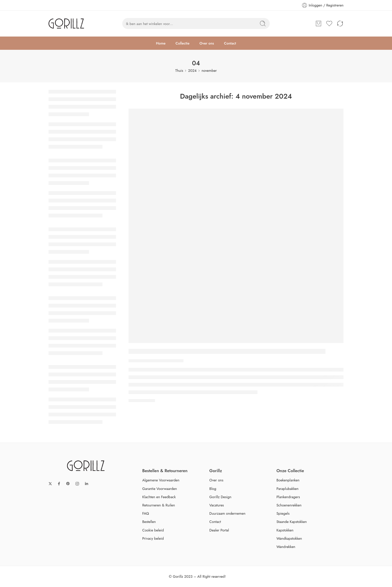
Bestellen (149, 522)
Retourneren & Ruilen (159, 505)
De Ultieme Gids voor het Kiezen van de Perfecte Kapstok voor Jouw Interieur (227, 352)
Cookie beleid (153, 530)
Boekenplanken (288, 480)
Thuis (179, 70)
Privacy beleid (153, 538)
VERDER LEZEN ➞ (142, 400)
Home (161, 43)
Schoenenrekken (289, 505)
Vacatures (216, 505)
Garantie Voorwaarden (160, 489)
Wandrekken (286, 547)
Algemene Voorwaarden (161, 480)
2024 (192, 70)
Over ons (207, 43)
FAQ (146, 513)
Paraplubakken (288, 489)
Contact (230, 43)
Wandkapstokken (289, 538)
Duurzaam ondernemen (227, 513)
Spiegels (283, 513)
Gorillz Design (220, 497)
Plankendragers (288, 497)
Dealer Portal (219, 530)
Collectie (182, 43)
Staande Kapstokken (292, 522)
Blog (213, 489)
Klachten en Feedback (159, 497)
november (209, 70)
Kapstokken (285, 530)
